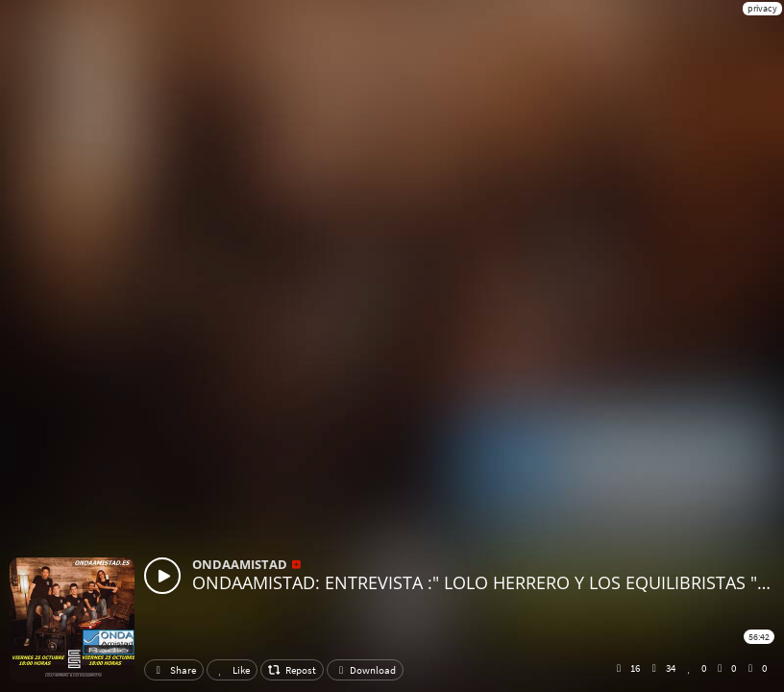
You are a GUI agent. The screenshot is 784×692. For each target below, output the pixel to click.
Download (365, 670)
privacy (762, 8)
